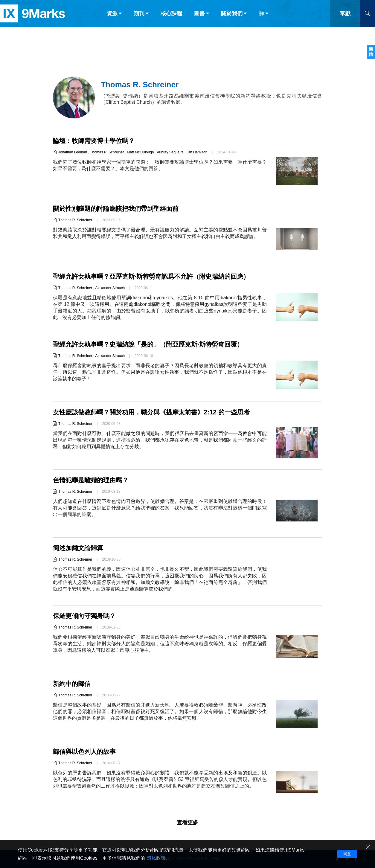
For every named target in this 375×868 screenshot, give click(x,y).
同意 (347, 854)
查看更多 (187, 823)
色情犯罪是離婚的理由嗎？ (92, 480)
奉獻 (345, 17)
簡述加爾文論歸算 (79, 548)
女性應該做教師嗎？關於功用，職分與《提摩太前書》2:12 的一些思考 (156, 412)
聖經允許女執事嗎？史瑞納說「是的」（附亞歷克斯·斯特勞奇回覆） (153, 344)
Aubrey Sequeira (170, 152)
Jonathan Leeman (73, 152)
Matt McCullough (140, 152)
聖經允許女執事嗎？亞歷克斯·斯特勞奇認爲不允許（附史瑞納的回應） (156, 276)
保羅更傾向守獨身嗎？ (86, 616)
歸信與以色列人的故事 (86, 752)
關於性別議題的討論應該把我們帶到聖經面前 (119, 209)
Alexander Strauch (110, 288)
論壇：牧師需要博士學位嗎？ (96, 141)
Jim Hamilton (197, 152)
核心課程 (171, 17)
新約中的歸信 (73, 684)
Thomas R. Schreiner (107, 152)
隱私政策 (156, 858)
